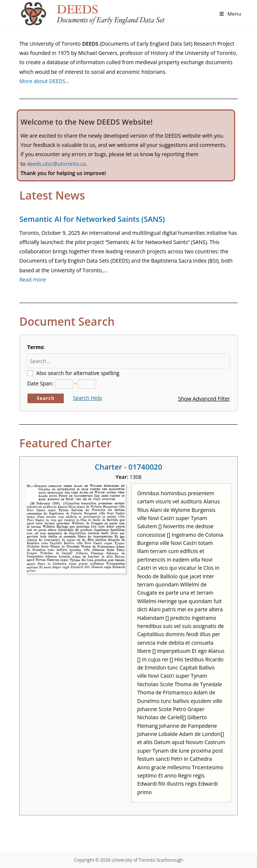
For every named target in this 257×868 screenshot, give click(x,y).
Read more (32, 280)
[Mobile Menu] (230, 14)
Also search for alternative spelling (78, 373)
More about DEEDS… (44, 81)
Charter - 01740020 (129, 467)
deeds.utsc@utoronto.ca (56, 164)
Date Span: (40, 383)
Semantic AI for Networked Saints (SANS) (92, 219)
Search (46, 398)
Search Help (88, 398)
